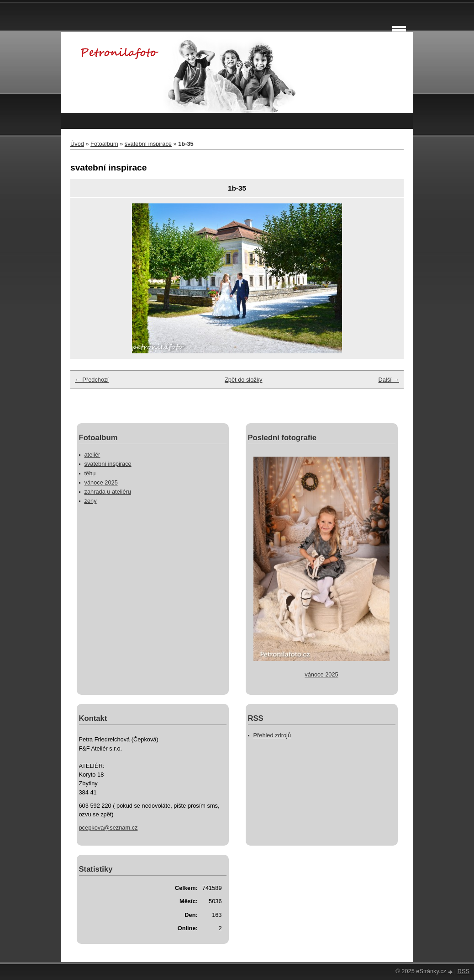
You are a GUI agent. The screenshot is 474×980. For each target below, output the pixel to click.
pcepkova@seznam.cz (108, 828)
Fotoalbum (104, 144)
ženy (91, 501)
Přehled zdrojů (272, 735)
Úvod (77, 144)
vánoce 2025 (101, 482)
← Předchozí (92, 380)
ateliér (92, 455)
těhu (90, 473)
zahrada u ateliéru (108, 492)
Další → (389, 380)
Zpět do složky (244, 380)
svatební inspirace (148, 144)
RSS (463, 971)
